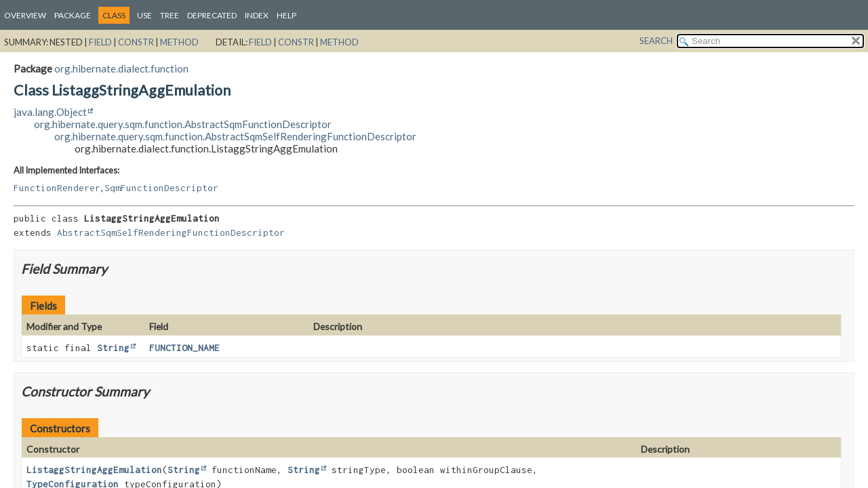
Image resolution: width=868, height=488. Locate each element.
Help (287, 15)
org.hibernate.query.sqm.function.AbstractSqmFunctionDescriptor (183, 124)
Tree (170, 15)
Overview (25, 15)
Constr (136, 42)
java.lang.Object (50, 112)
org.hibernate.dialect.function (121, 68)
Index (257, 15)
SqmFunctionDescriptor (161, 188)
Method (179, 42)
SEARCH (656, 41)
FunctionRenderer (57, 188)
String (113, 348)
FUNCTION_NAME (184, 348)
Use (144, 15)
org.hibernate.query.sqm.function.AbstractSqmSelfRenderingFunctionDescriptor (235, 136)
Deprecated (212, 15)
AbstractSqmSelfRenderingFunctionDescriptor (171, 232)
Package (73, 15)
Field (100, 42)
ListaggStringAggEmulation (94, 470)
